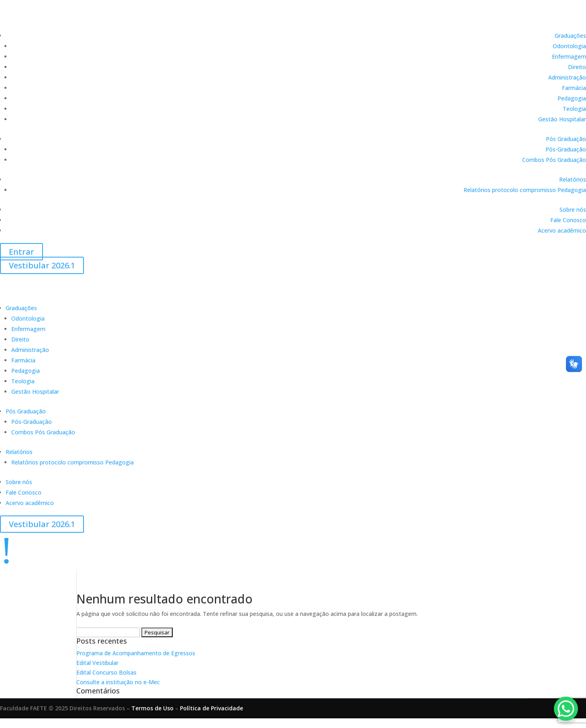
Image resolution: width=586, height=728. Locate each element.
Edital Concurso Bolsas (106, 672)
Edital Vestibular (97, 663)
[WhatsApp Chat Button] (566, 709)
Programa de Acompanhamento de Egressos (136, 653)
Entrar (21, 252)
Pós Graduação (566, 139)
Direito (577, 67)
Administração (567, 77)
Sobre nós (573, 210)
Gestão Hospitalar (562, 119)
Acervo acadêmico (562, 230)
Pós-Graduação (566, 149)
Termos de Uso (152, 708)
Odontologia (569, 46)
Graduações (570, 36)
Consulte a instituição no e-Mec (118, 682)
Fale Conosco (568, 220)
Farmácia (574, 88)
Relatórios (573, 179)
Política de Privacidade (211, 708)
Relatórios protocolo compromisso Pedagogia (525, 190)
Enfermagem (569, 56)
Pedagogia (572, 98)
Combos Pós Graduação (554, 160)
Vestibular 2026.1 (42, 265)
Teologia (574, 109)
